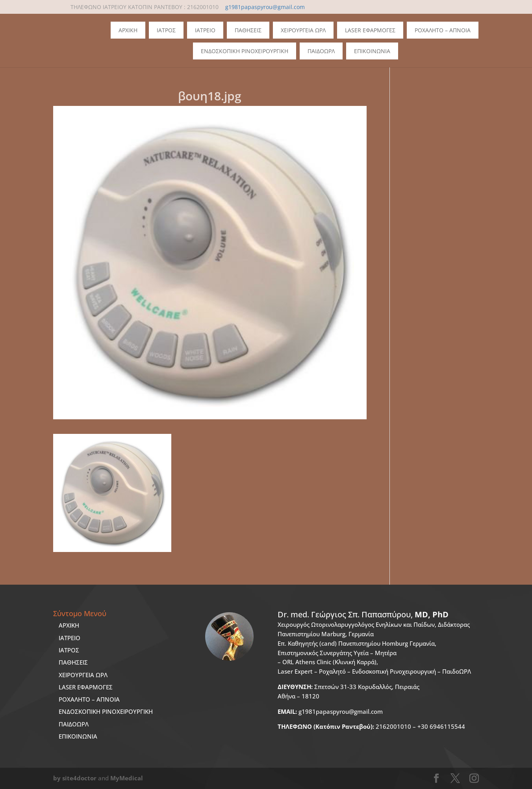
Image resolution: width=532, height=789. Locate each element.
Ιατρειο (205, 30)
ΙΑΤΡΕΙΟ (70, 638)
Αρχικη (128, 30)
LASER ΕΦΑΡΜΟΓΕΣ (86, 687)
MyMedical (127, 778)
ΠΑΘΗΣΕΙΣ (73, 662)
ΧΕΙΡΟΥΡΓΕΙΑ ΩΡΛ (83, 675)
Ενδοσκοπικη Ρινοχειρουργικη (245, 51)
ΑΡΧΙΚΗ (69, 625)
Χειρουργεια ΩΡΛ (303, 30)
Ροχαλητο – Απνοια (443, 30)
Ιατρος (166, 30)
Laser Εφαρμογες (370, 30)
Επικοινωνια (372, 51)
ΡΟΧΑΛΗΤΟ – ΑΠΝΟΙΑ (89, 699)
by (57, 778)
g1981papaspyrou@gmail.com (330, 711)
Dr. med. (363, 614)
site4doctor (79, 778)
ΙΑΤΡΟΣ (69, 650)
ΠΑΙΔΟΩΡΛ (321, 51)
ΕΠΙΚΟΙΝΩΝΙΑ (78, 736)
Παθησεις (248, 30)
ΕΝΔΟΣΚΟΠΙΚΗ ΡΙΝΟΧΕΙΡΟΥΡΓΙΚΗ (106, 711)
